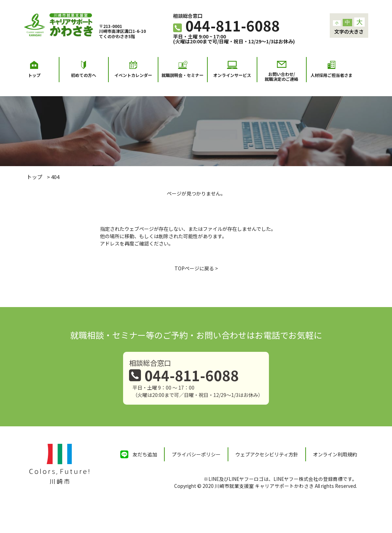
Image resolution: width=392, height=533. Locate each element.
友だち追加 (145, 454)
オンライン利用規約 (335, 454)
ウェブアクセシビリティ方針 (267, 454)
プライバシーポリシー (196, 454)
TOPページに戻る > (196, 268)
